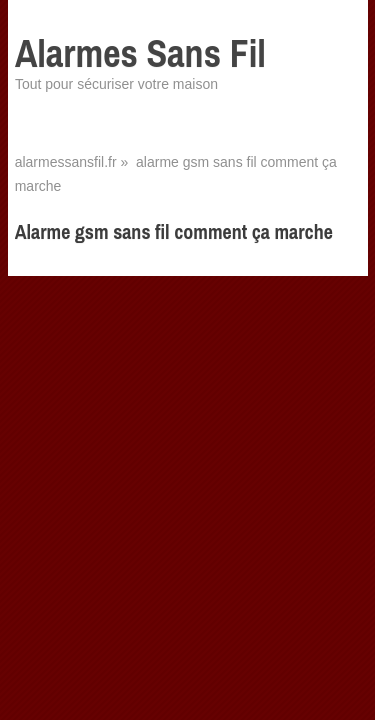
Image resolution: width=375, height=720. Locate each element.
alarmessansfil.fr (66, 162)
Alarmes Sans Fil (140, 53)
